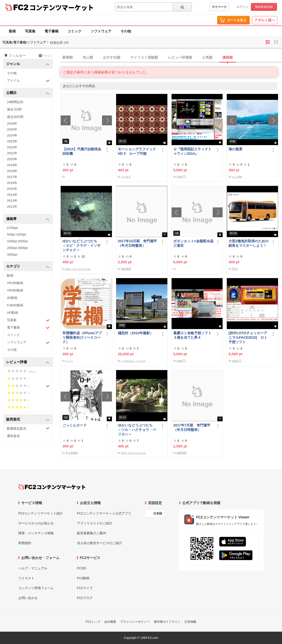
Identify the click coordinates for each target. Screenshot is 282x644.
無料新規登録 (264, 7)
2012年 (12, 207)
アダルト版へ (265, 20)
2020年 (12, 159)
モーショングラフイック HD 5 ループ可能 (138, 151)
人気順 (207, 57)
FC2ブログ (85, 598)
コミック (75, 31)
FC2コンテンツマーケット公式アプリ (104, 513)
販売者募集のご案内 (91, 533)
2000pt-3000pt (17, 248)
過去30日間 (15, 117)
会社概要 (110, 622)
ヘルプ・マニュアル (33, 568)
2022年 (12, 147)
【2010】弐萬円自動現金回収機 (82, 151)
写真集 (30, 31)
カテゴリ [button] (28, 267)
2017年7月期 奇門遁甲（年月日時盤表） (192, 427)
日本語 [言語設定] (158, 513)
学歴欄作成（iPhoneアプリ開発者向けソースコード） (82, 337)
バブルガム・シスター (133, 361)
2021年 (12, 153)
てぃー (69, 361)
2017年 (12, 177)
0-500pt (12, 228)
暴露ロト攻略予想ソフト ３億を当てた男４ (193, 335)
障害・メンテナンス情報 (36, 533)
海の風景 (235, 149)
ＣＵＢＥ (126, 177)
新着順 (68, 57)
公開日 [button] (28, 93)
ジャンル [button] (28, 64)
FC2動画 (83, 578)
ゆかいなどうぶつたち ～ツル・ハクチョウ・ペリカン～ (137, 430)
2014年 (12, 195)
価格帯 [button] (28, 219)
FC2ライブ (85, 588)
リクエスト (26, 578)
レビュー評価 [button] (28, 362)
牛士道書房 (72, 453)
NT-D (235, 269)
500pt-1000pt (16, 234)
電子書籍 (51, 31)
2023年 (12, 141)
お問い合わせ (28, 598)
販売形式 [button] (28, 420)
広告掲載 (190, 622)
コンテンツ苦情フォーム (36, 588)
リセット (45, 56)
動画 (12, 31)
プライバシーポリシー (135, 622)
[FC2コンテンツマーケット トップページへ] (52, 487)
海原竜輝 (126, 269)
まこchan (237, 177)
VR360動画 (15, 290)
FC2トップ (93, 622)
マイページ (219, 7)
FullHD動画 (15, 305)
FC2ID (82, 568)
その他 (126, 31)
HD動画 (13, 313)
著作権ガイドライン (167, 622)
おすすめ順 (112, 57)
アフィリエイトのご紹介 (95, 523)
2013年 (12, 201)
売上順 (88, 57)
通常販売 (13, 436)
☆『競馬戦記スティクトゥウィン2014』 (192, 151)
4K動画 (12, 298)
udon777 (181, 177)
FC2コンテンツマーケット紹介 (41, 513)
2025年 (12, 129)
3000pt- (12, 255)
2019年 (12, 165)
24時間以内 (15, 102)
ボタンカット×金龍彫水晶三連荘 (193, 243)
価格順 (228, 57)
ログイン (242, 7)
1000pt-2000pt (17, 241)
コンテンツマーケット (62, 7)
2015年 (12, 189)
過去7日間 (14, 109)
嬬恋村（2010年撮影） (136, 333)
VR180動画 (15, 283)
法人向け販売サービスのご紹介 (100, 543)
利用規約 (25, 543)
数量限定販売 (28, 428)
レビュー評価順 (180, 57)
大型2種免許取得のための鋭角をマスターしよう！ (249, 243)
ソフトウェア (101, 31)
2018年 (12, 171)
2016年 (12, 183)
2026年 (12, 123)
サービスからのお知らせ (36, 523)
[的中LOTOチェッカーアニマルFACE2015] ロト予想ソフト (248, 337)
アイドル (28, 81)
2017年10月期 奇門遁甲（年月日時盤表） (138, 243)
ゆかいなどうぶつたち (78, 269)
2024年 (12, 135)
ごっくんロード (75, 425)
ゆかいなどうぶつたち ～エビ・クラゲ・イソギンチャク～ (81, 245)
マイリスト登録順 (144, 57)
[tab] (171, 58)
